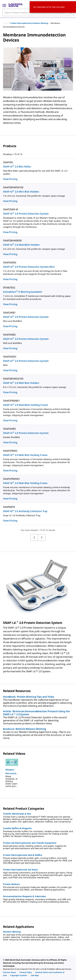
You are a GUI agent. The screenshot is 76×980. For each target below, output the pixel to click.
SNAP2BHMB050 (12, 240)
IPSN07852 (9, 288)
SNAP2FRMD (10, 451)
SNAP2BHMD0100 (13, 379)
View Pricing (10, 179)
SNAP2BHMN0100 (13, 187)
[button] (12, 772)
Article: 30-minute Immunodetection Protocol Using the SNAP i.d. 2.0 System (36, 713)
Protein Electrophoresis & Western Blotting (29, 23)
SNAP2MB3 (9, 429)
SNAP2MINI (10, 262)
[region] (38, 772)
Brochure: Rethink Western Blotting (25, 729)
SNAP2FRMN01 (11, 479)
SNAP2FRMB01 (11, 401)
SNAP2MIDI (10, 357)
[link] (10, 972)
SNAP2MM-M (11, 209)
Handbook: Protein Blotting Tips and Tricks (29, 697)
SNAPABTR (9, 507)
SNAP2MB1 (9, 313)
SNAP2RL (8, 162)
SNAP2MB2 (9, 335)
